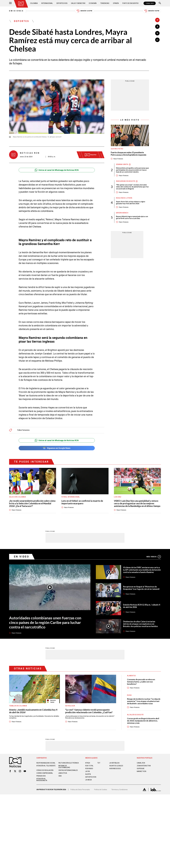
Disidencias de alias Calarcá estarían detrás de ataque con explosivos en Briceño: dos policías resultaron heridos (140, 624)
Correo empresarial (45, 773)
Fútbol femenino (23, 430)
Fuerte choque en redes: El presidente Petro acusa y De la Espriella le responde (129, 154)
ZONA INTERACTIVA (144, 766)
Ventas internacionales (68, 770)
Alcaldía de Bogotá (135, 715)
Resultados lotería (124, 198)
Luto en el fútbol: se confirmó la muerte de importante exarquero (82, 502)
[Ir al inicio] (21, 4)
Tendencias (105, 3)
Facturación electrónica (69, 763)
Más (154, 557)
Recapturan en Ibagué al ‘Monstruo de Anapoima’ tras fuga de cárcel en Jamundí (141, 588)
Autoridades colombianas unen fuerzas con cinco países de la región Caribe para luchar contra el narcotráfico (45, 622)
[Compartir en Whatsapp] (157, 40)
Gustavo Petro (117, 149)
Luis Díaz (118, 497)
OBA (60, 776)
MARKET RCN (141, 771)
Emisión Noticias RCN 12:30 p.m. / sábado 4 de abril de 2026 (142, 606)
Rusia (129, 695)
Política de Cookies (101, 790)
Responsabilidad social (46, 763)
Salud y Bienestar (78, 3)
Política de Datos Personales (80, 790)
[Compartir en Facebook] (157, 27)
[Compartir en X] (157, 33)
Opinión (116, 3)
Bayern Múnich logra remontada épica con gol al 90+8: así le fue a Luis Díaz (132, 217)
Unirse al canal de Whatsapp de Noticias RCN (57, 170)
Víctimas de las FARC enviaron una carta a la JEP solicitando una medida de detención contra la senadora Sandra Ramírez (142, 570)
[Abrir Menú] (10, 3)
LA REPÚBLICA (114, 763)
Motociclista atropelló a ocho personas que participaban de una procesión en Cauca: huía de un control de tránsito (132, 170)
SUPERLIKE (141, 769)
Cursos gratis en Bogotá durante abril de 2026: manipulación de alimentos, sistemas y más (143, 721)
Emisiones (16, 11)
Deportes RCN (62, 3)
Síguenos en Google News (57, 448)
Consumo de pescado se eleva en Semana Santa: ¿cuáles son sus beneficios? (141, 682)
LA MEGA (89, 780)
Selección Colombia (17, 497)
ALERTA (88, 774)
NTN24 (88, 763)
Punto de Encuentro (130, 3)
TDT (99, 763)
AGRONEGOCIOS (115, 769)
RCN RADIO (89, 769)
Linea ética (63, 773)
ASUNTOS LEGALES (116, 766)
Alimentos (131, 676)
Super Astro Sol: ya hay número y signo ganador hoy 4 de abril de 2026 (131, 203)
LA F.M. (88, 771)
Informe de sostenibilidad (64, 767)
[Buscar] (160, 3)
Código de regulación (45, 770)
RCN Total (89, 766)
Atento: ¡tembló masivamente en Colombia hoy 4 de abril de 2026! (33, 711)
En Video (22, 557)
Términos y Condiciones (119, 790)
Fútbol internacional (71, 497)
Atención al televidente (46, 766)
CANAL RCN (150, 3)
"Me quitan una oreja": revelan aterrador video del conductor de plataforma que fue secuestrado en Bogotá (132, 187)
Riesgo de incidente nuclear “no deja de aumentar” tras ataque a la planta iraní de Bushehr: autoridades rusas (144, 701)
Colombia (34, 3)
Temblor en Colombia (18, 706)
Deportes (22, 21)
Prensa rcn (41, 776)
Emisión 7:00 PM (152, 11)
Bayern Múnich (122, 213)
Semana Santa (122, 164)
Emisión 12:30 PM (84, 11)
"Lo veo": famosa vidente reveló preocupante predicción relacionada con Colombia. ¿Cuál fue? (89, 711)
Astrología (70, 706)
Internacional (47, 3)
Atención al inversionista (42, 780)
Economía (93, 3)
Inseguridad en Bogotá (125, 181)
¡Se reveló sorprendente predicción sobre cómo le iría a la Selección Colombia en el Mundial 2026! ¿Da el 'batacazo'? (32, 503)
